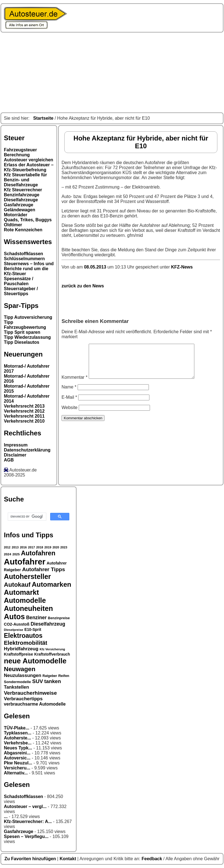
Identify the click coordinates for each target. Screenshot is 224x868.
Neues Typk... (18, 748)
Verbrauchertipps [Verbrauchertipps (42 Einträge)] (23, 699)
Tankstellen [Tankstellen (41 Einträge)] (16, 687)
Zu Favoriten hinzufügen (31, 859)
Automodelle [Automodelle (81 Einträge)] (25, 600)
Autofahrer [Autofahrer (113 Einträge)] (25, 562)
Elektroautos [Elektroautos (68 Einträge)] (23, 636)
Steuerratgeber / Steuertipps (21, 291)
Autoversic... (17, 758)
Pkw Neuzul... (18, 763)
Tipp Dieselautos (22, 342)
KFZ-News (182, 267)
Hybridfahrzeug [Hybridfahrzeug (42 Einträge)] (21, 649)
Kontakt (68, 859)
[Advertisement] (112, 72)
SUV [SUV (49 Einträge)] (38, 681)
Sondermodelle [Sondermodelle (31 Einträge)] (17, 682)
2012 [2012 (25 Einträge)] (7, 547)
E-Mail (69, 404)
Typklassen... (18, 733)
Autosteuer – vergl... (25, 806)
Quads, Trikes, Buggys (28, 220)
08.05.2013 (96, 267)
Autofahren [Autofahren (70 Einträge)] (38, 553)
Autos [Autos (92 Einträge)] (14, 617)
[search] (26, 517)
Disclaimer (15, 455)
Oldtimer (13, 225)
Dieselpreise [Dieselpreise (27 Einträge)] (14, 630)
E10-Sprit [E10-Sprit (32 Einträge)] (33, 629)
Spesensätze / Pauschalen (19, 281)
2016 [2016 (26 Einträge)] (23, 547)
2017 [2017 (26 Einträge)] (31, 547)
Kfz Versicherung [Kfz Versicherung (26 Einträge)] (52, 649)
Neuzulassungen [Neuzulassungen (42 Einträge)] (23, 675)
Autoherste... (17, 738)
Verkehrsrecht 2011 (24, 416)
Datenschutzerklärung (27, 450)
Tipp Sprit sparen (22, 332)
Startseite (43, 118)
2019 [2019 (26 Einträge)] (48, 547)
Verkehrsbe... (18, 743)
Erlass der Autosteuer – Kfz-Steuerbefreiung (29, 167)
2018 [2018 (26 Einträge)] (40, 547)
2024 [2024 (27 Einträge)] (7, 554)
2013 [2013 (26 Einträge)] (15, 547)
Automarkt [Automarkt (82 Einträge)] (21, 592)
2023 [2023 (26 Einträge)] (64, 547)
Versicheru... (17, 768)
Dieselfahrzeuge (21, 200)
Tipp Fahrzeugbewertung (25, 325)
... (6, 816)
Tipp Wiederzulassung (27, 337)
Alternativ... (16, 773)
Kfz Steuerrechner (23, 190)
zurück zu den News (83, 286)
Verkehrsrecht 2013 (24, 406)
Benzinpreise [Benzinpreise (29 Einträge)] (59, 618)
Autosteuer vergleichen (29, 160)
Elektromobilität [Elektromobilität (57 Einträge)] (26, 643)
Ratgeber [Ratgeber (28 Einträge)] (50, 676)
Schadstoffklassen (23, 254)
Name (69, 394)
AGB (9, 460)
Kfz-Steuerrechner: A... (28, 821)
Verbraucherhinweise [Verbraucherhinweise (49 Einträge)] (30, 693)
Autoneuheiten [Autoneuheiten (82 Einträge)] (28, 608)
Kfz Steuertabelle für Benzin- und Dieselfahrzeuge (26, 180)
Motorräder (16, 215)
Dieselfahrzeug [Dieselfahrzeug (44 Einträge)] (48, 624)
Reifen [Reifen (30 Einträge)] (64, 676)
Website (70, 414)
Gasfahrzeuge (19, 205)
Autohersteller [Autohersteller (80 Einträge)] (27, 576)
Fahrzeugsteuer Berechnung (20, 152)
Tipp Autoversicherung (28, 317)
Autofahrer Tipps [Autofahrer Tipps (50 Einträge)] (44, 569)
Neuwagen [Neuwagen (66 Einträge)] (20, 669)
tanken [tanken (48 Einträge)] (53, 681)
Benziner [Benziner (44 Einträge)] (36, 618)
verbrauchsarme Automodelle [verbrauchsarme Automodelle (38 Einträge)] (35, 704)
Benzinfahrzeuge (22, 195)
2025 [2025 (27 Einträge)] (16, 554)
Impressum (16, 445)
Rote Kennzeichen (23, 230)
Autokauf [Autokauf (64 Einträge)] (17, 585)
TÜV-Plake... (17, 728)
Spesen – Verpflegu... (26, 836)
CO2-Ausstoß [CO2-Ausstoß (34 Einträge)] (17, 624)
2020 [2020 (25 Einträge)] (56, 547)
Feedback (152, 859)
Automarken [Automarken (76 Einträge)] (51, 584)
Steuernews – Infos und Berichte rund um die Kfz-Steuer (29, 269)
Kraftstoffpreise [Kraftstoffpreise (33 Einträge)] (18, 654)
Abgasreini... (17, 753)
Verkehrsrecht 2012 (24, 411)
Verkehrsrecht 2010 (24, 421)
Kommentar (74, 384)
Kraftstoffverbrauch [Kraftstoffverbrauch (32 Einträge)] (52, 654)
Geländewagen (20, 210)
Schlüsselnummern (24, 259)
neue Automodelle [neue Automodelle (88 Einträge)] (35, 661)
